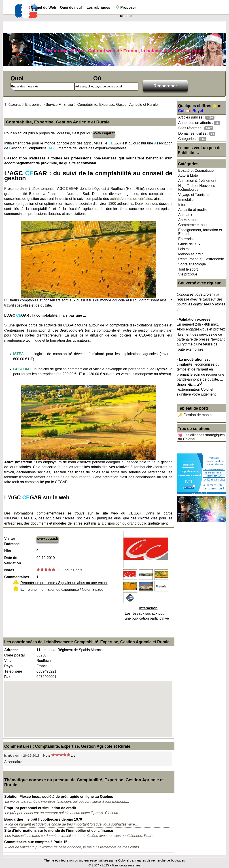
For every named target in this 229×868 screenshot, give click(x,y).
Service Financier (59, 105)
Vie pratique (188, 274)
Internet (184, 205)
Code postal (15, 655)
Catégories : (192, 139)
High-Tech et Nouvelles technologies (197, 188)
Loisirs (183, 249)
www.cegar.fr (104, 133)
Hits (8, 551)
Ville (8, 661)
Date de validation (13, 560)
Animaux (185, 215)
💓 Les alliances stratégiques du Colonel (201, 437)
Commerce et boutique (196, 225)
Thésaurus (13, 105)
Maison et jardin (191, 254)
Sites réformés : (196, 128)
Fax (7, 677)
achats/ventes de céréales (131, 199)
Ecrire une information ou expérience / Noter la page (62, 590)
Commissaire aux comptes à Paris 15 (36, 842)
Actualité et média (192, 210)
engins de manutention (72, 477)
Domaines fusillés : (197, 134)
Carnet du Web (43, 7)
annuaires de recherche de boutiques (158, 860)
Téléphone (13, 671)
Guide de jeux (189, 244)
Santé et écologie (192, 264)
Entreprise (186, 239)
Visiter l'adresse (12, 541)
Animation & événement (197, 181)
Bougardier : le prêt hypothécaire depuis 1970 (43, 819)
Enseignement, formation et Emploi (200, 232)
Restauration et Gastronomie (201, 259)
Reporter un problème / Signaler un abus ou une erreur (64, 583)
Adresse (11, 650)
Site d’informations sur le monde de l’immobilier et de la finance (59, 831)
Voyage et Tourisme (194, 195)
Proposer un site (126, 8)
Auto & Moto (188, 175)
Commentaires (17, 577)
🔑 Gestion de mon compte (200, 415)
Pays (8, 666)
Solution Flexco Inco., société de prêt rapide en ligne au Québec (59, 797)
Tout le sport (188, 269)
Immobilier (187, 200)
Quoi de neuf (71, 7)
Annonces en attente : (199, 123)
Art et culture (188, 220)
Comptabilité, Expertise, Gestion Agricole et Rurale (118, 105)
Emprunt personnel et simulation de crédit (40, 808)
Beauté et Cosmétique (196, 170)
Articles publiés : (196, 117)
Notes (9, 570)
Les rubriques (98, 7)
